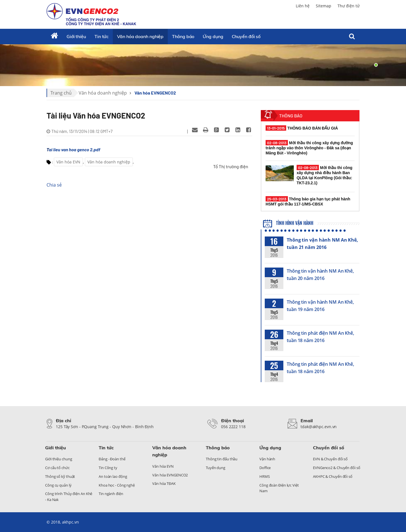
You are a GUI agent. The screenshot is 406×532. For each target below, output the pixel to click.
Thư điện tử (348, 6)
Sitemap (324, 6)
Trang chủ (61, 93)
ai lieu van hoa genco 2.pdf (74, 149)
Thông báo (183, 36)
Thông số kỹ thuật (60, 476)
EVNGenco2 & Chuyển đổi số (337, 468)
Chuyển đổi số (246, 36)
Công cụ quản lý (58, 485)
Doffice (265, 468)
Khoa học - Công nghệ (117, 485)
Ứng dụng (213, 36)
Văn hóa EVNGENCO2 (155, 93)
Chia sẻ (54, 185)
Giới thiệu (76, 36)
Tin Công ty (108, 468)
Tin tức (101, 36)
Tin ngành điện (111, 494)
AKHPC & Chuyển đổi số (333, 476)
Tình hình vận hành (288, 223)
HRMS (265, 476)
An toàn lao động (113, 476)
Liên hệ (303, 6)
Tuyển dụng (216, 468)
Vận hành (267, 459)
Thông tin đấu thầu (222, 459)
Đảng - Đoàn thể (112, 459)
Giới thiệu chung (59, 459)
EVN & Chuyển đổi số (330, 459)
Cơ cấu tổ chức (57, 468)
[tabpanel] (203, 65)
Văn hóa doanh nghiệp (140, 36)
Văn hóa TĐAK (164, 483)
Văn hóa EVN (68, 162)
